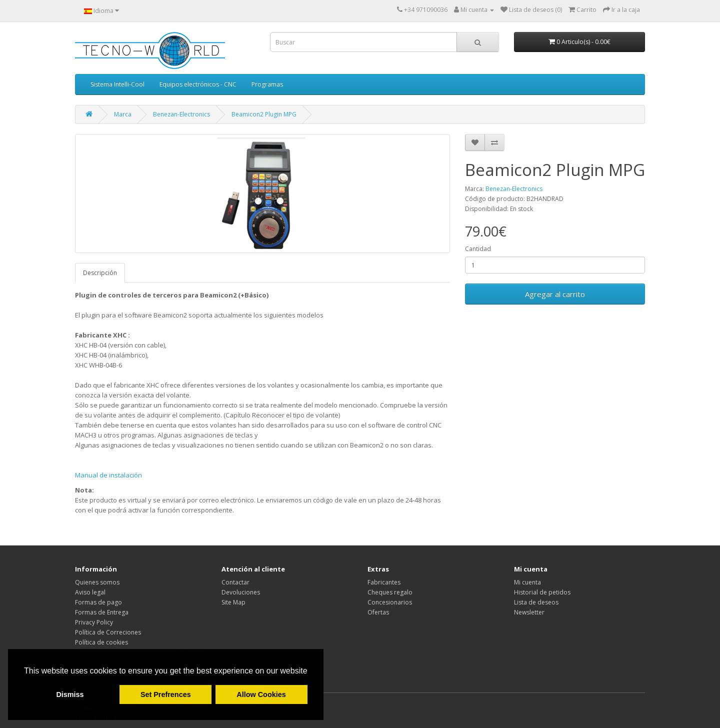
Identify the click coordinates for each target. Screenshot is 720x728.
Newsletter (529, 612)
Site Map (233, 602)
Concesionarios (390, 602)
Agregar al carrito (555, 294)
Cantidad (478, 249)
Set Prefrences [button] (166, 694)
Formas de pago (98, 602)
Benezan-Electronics (181, 114)
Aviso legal (90, 592)
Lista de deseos (536, 602)
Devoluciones (241, 592)
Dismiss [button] (70, 694)
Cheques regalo (390, 592)
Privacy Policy (94, 622)
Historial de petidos (542, 592)
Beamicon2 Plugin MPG (264, 114)
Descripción (100, 273)
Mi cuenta (527, 582)
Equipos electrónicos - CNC (198, 84)
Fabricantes (384, 582)
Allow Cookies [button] (261, 694)
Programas (267, 84)
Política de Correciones (108, 632)
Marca (123, 114)
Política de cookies (101, 642)
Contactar (235, 582)
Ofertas (378, 612)
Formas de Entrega (102, 612)
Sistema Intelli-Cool (117, 84)
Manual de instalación (108, 475)
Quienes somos (97, 582)
